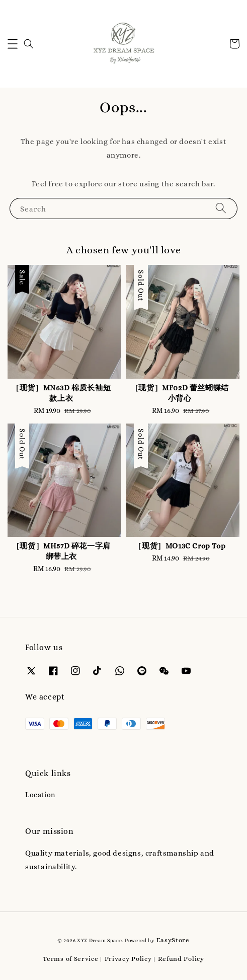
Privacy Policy (128, 959)
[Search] (221, 208)
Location (40, 795)
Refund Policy (181, 959)
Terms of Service (70, 959)
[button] (13, 44)
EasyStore (173, 940)
